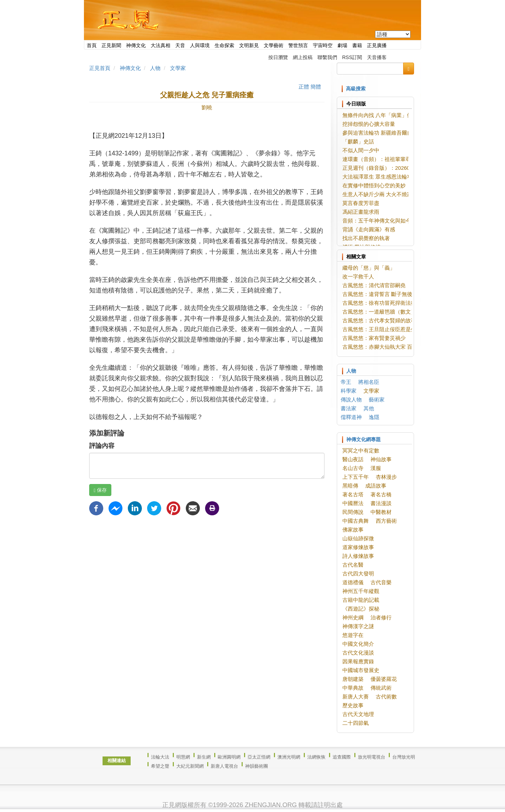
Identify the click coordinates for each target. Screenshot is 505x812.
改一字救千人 (358, 276)
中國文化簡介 (358, 644)
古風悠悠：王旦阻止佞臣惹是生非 (382, 329)
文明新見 (249, 45)
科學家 (349, 391)
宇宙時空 (323, 45)
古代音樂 (381, 582)
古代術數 (386, 697)
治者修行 (381, 617)
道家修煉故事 (358, 547)
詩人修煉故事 (358, 556)
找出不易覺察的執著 (366, 238)
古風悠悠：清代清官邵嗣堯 (374, 285)
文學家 (178, 68)
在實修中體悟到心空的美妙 (374, 185)
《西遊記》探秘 (361, 609)
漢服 (376, 468)
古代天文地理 (358, 714)
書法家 (349, 408)
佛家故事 (353, 530)
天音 (180, 45)
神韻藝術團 (257, 766)
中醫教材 (381, 512)
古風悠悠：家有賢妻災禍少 (374, 338)
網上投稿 (303, 57)
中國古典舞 (356, 521)
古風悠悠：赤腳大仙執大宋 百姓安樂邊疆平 (393, 347)
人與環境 (200, 45)
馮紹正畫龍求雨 (361, 212)
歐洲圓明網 (229, 757)
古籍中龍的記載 (361, 600)
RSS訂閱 (352, 57)
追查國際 (342, 757)
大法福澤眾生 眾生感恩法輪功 (377, 177)
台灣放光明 (404, 757)
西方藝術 (386, 521)
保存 (100, 490)
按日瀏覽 (278, 57)
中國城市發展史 (361, 670)
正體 (304, 87)
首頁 (92, 45)
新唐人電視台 (224, 766)
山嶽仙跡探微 (358, 538)
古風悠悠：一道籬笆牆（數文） (379, 312)
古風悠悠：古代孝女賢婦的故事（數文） (390, 320)
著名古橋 (381, 494)
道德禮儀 (353, 582)
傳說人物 (351, 399)
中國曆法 (353, 503)
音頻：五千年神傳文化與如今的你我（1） (391, 221)
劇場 (342, 45)
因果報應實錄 (358, 661)
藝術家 (377, 399)
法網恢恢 (316, 757)
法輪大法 (160, 757)
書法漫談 (381, 503)
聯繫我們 (327, 57)
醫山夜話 (353, 459)
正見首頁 (100, 68)
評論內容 (102, 446)
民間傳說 (353, 512)
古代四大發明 (358, 573)
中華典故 (353, 688)
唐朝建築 (353, 679)
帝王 (346, 382)
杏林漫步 (386, 477)
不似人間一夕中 (361, 150)
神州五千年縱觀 (361, 591)
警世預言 (298, 45)
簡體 (316, 87)
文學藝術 (274, 45)
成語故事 (376, 486)
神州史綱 (353, 617)
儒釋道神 (351, 417)
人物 (155, 68)
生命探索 (224, 45)
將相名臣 (369, 382)
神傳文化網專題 (363, 439)
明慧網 (183, 757)
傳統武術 (381, 688)
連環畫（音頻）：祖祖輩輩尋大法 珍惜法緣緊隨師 (403, 159)
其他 (369, 408)
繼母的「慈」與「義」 (369, 268)
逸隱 (374, 417)
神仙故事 (381, 459)
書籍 (357, 45)
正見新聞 (111, 45)
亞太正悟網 (259, 757)
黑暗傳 (350, 486)
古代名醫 (353, 565)
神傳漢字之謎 (358, 626)
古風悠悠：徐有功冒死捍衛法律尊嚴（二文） (395, 303)
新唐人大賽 (356, 697)
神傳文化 (136, 45)
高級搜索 (356, 89)
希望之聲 (160, 766)
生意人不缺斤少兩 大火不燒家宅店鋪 (385, 194)
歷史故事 (353, 705)
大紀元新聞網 (190, 766)
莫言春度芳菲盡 (361, 203)
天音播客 (377, 57)
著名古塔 (353, 494)
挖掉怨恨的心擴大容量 (369, 124)
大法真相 (160, 45)
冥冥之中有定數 (361, 450)
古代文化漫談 (358, 653)
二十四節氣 (356, 723)
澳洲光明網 (289, 757)
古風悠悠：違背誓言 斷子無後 (377, 294)
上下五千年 (356, 477)
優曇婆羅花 (384, 679)
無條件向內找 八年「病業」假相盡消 (385, 115)
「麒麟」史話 (358, 141)
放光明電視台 (372, 757)
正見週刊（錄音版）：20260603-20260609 (393, 168)
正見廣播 (377, 45)
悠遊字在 (353, 635)
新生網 (204, 757)
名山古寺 (353, 468)
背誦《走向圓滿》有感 (369, 229)
